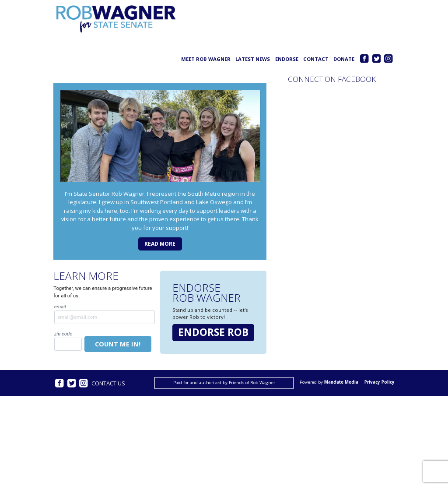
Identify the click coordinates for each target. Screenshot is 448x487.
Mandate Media (341, 383)
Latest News (253, 59)
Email (105, 314)
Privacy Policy (380, 383)
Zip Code (68, 341)
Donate (344, 59)
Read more (160, 244)
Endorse (287, 59)
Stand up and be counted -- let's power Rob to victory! (210, 313)
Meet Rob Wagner (206, 59)
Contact (316, 59)
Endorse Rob (213, 332)
